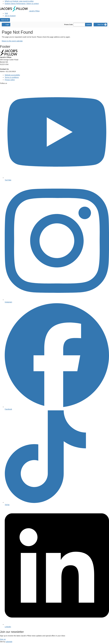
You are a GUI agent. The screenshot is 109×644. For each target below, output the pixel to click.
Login (6, 24)
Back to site (5, 20)
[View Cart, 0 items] (100, 25)
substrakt (9, 642)
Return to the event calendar (12, 41)
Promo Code (69, 25)
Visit (6, 13)
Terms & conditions (12, 77)
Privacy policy (10, 80)
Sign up (3, 639)
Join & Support (10, 16)
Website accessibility (12, 75)
